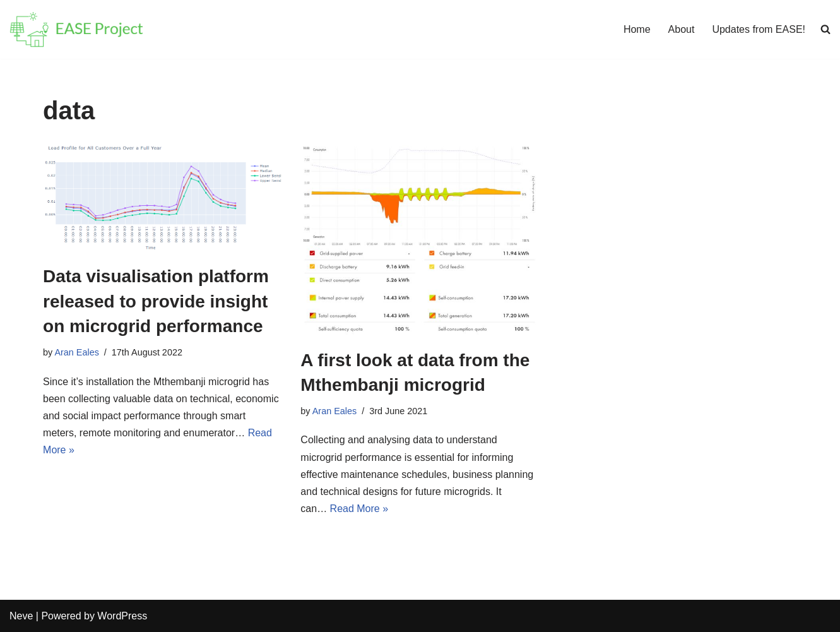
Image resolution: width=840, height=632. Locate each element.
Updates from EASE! (759, 29)
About (682, 29)
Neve (21, 616)
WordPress (122, 616)
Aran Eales (76, 352)
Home (637, 29)
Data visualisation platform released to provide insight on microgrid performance (156, 301)
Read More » (359, 509)
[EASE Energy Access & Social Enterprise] (76, 29)
